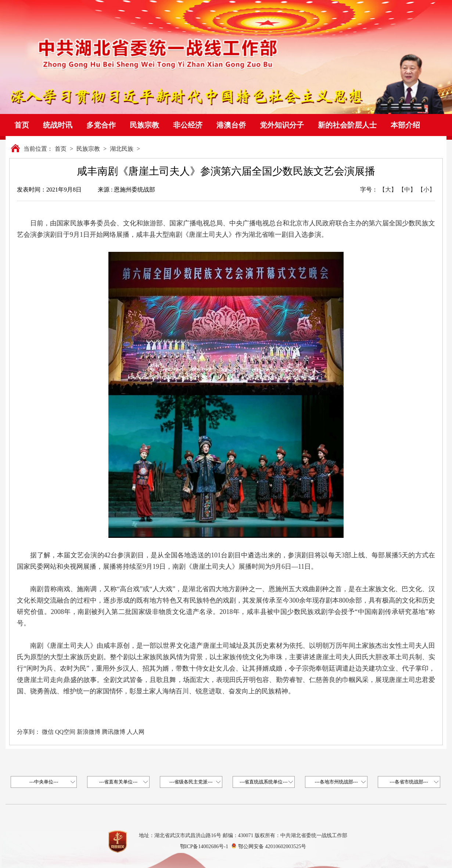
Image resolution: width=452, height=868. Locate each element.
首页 (22, 125)
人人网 (136, 732)
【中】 (407, 190)
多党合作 (101, 125)
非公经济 (188, 125)
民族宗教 (144, 125)
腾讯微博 (114, 732)
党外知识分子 (282, 125)
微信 (48, 732)
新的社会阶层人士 (347, 125)
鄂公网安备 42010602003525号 (272, 846)
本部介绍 (405, 125)
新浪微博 (89, 732)
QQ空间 (65, 732)
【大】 (388, 190)
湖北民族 (122, 149)
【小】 (426, 190)
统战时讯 (58, 125)
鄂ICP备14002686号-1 (204, 846)
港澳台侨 (231, 125)
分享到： (29, 732)
